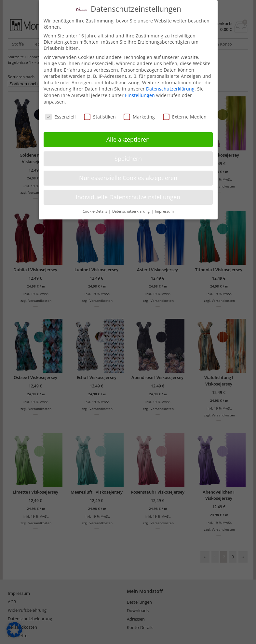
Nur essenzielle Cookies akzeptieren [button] (128, 176)
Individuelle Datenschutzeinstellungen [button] (128, 195)
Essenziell (61, 115)
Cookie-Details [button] (95, 210)
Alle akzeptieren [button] (128, 138)
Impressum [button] (164, 210)
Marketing (139, 115)
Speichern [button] (128, 157)
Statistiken (100, 115)
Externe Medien (185, 115)
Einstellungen (140, 94)
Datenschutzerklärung (170, 87)
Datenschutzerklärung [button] (131, 210)
